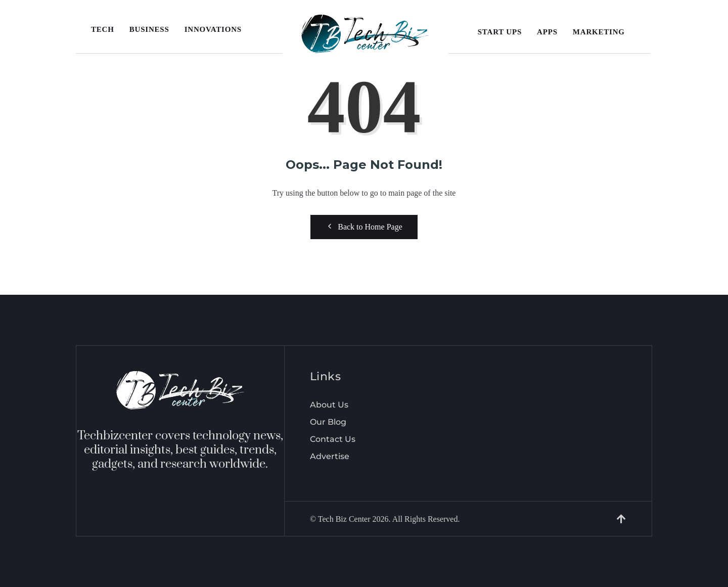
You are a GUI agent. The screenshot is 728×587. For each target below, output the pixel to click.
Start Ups (500, 32)
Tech (103, 29)
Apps (547, 32)
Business (149, 29)
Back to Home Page (364, 227)
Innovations (213, 29)
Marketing (599, 32)
